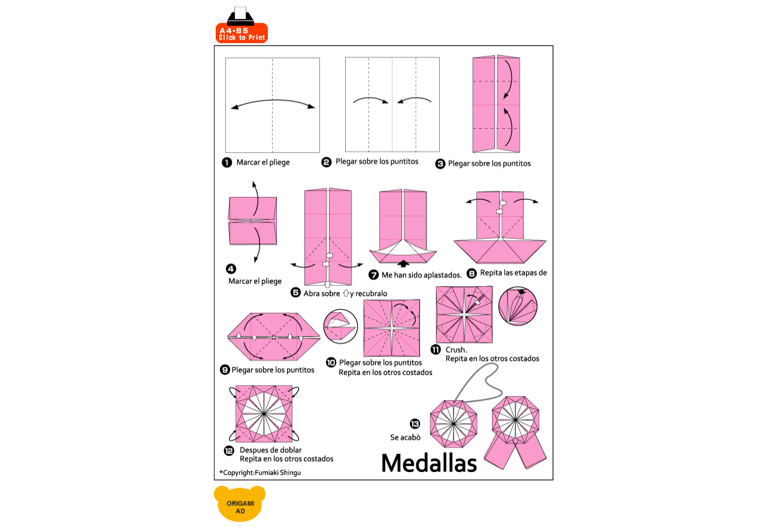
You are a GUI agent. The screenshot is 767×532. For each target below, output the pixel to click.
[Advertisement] (412, 25)
